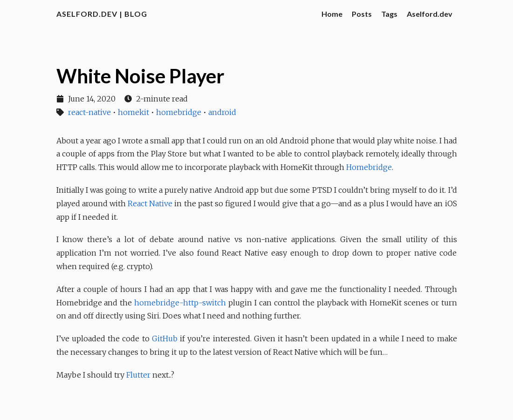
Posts (362, 14)
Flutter (138, 375)
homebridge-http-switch (180, 303)
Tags (389, 14)
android (222, 112)
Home (332, 14)
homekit (133, 112)
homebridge (179, 112)
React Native (150, 203)
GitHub (165, 339)
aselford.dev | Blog (102, 14)
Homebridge (369, 167)
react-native (89, 112)
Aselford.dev (430, 14)
